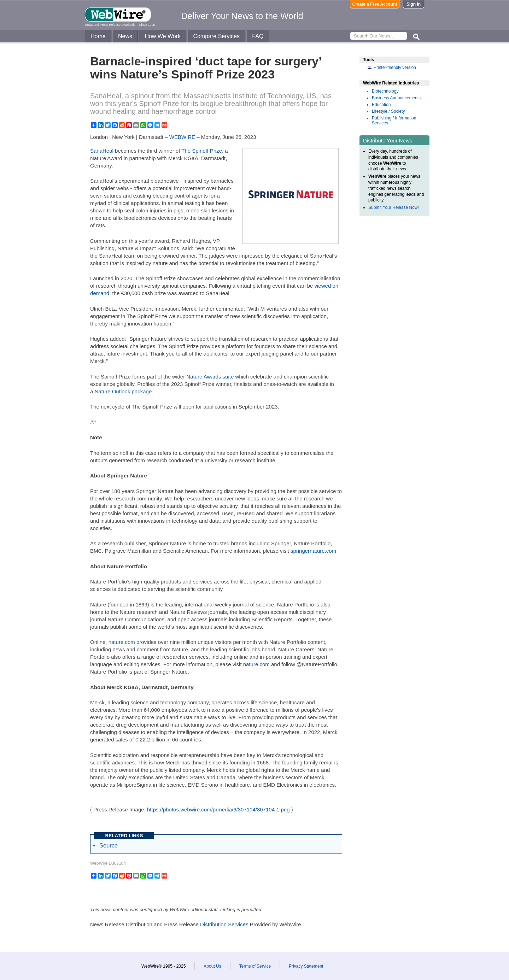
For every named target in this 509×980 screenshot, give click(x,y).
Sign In (414, 4)
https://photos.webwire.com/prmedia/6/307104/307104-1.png (218, 809)
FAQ (258, 36)
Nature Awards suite (210, 377)
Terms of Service (255, 966)
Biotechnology (385, 91)
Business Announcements (396, 98)
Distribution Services (224, 924)
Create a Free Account (375, 4)
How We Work (163, 36)
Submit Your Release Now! (394, 207)
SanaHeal (102, 151)
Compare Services (216, 36)
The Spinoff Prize (202, 151)
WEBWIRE (182, 137)
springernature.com (313, 551)
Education (381, 105)
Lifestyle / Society (388, 111)
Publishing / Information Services (394, 121)
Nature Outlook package (123, 391)
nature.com (122, 642)
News (125, 36)
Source (109, 845)
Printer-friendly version (395, 68)
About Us (212, 966)
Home (98, 36)
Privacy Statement (306, 966)
